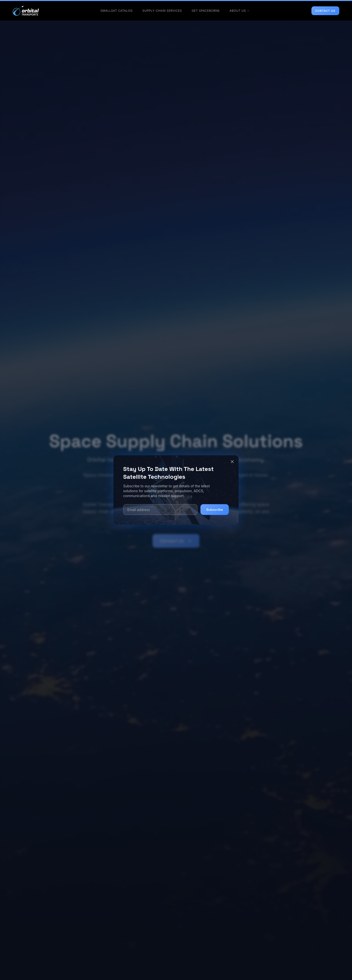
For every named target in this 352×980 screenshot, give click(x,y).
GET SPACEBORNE (206, 11)
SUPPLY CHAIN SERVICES (162, 11)
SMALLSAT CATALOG (116, 11)
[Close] (232, 462)
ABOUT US (240, 11)
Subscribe (215, 510)
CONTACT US (325, 11)
